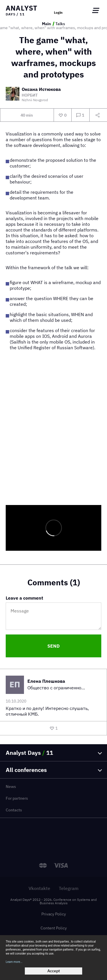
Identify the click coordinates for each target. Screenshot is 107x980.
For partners (17, 798)
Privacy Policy (54, 914)
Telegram (69, 888)
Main (46, 24)
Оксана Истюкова (41, 89)
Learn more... (14, 962)
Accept (54, 971)
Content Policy (54, 928)
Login (58, 13)
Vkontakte (39, 888)
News (11, 787)
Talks (60, 24)
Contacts (14, 810)
